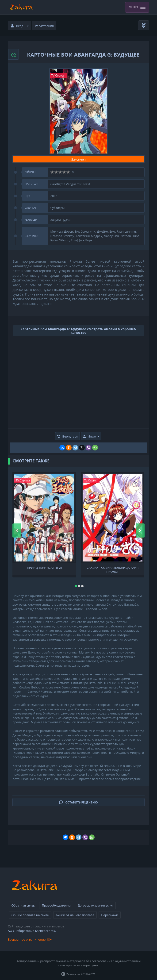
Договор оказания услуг (95, 905)
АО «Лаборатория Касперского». (32, 931)
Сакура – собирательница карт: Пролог (113, 569)
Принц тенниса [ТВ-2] (44, 568)
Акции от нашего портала (75, 915)
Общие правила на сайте (30, 915)
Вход (20, 26)
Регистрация (44, 26)
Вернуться (67, 436)
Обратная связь (23, 905)
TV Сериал (58, 75)
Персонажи (110, 915)
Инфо (91, 436)
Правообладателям (56, 905)
